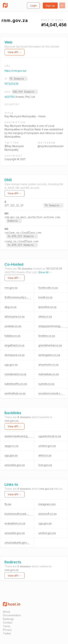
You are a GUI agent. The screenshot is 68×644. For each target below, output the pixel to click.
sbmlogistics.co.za (49, 355)
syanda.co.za (46, 384)
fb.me (8, 504)
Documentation (12, 615)
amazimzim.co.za (48, 365)
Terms (7, 626)
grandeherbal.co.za (50, 345)
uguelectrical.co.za (50, 436)
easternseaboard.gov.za (19, 436)
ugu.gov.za (11, 365)
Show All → (45, 272)
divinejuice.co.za (15, 355)
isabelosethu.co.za (16, 384)
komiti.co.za (45, 297)
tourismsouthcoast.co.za (19, 514)
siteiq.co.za (45, 316)
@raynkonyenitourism (51, 146)
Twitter (7, 633)
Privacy (7, 630)
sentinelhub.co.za (15, 393)
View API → (15, 52)
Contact (8, 623)
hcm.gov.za (45, 465)
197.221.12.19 (11, 84)
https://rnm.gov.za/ (16, 71)
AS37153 (10, 97)
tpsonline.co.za (47, 307)
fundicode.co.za (48, 288)
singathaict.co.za (14, 345)
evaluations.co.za (15, 523)
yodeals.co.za (13, 326)
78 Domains (18, 79)
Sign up (50, 6)
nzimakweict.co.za (15, 374)
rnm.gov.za (11, 288)
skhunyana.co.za (15, 316)
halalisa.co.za (12, 336)
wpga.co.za (11, 446)
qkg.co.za (10, 307)
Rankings (8, 619)
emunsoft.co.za (48, 514)
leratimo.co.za (47, 336)
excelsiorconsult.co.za (52, 393)
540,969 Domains (25, 92)
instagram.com (47, 504)
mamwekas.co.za (49, 374)
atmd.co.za (45, 455)
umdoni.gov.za (47, 446)
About (6, 612)
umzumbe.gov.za (15, 465)
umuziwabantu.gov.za (17, 543)
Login (33, 6)
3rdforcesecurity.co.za (18, 297)
